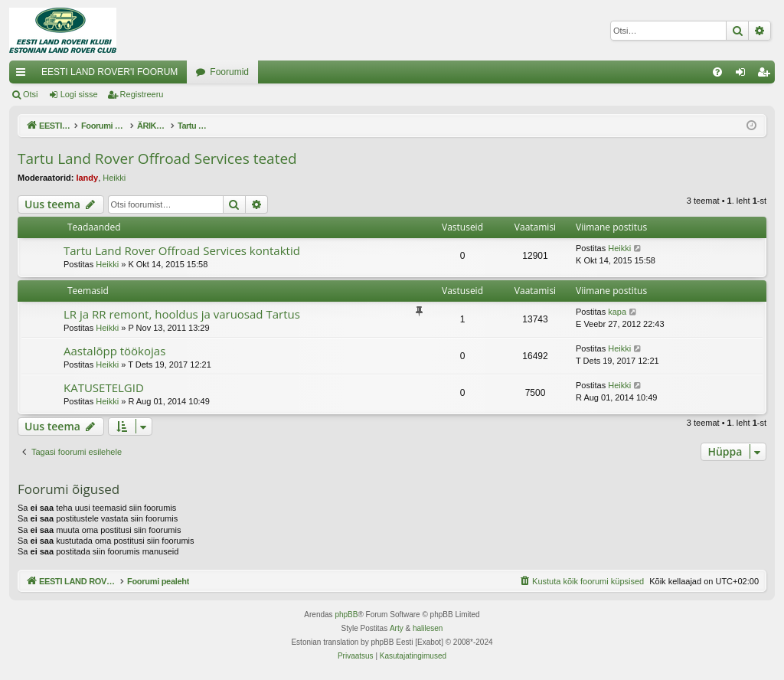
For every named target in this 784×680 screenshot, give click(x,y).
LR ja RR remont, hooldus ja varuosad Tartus (182, 314)
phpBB (346, 615)
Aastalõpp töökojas (114, 351)
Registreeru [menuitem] (767, 75)
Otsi (31, 94)
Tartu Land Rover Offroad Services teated (157, 159)
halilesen (428, 628)
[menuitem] (717, 72)
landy (87, 178)
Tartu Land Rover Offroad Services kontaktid (182, 250)
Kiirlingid (24, 75)
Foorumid (229, 72)
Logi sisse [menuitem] (744, 75)
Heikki (114, 178)
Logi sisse (79, 94)
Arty (397, 628)
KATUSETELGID (104, 387)
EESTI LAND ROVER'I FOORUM (109, 72)
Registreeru (142, 94)
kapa (617, 312)
